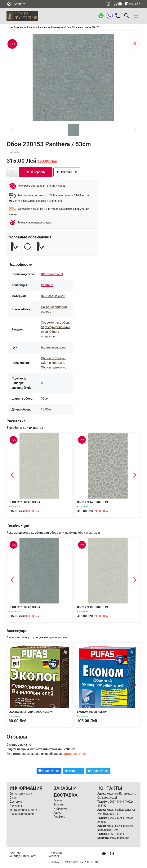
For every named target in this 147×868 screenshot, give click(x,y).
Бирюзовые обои (53, 347)
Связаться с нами (21, 794)
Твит (70, 771)
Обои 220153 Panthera (24, 607)
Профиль (59, 817)
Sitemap (54, 862)
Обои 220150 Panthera (24, 502)
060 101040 (117, 802)
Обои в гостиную (53, 358)
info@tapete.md (120, 838)
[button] (73, 130)
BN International (52, 274)
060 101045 (117, 834)
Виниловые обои (53, 296)
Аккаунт (58, 800)
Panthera (47, 285)
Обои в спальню (53, 363)
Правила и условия (22, 814)
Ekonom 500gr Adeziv (92, 712)
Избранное (60, 809)
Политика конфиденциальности (23, 855)
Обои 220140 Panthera (93, 502)
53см (45, 399)
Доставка (16, 802)
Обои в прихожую (54, 367)
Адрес (57, 813)
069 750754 (117, 818)
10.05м (46, 409)
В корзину (36, 172)
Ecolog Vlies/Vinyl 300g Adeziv (30, 712)
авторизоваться (75, 754)
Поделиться (49, 771)
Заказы (58, 805)
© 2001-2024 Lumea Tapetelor (82, 862)
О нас (13, 798)
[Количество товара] (12, 172)
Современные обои (55, 323)
